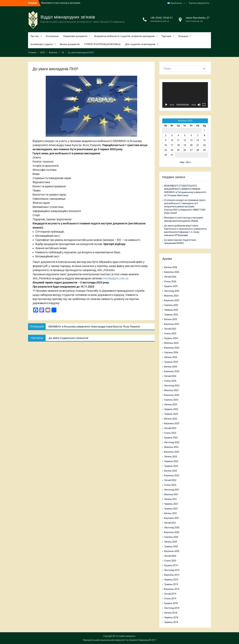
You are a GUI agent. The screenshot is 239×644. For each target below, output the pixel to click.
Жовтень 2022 (171, 447)
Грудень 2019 (171, 565)
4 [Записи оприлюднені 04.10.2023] (178, 135)
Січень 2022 (170, 485)
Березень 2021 (172, 518)
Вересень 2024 (172, 348)
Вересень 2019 (172, 575)
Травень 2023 (171, 414)
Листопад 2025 (172, 291)
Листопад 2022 (172, 442)
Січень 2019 (170, 599)
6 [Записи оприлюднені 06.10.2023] (191, 135)
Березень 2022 (172, 475)
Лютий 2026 (170, 277)
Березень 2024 (172, 371)
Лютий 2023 (170, 428)
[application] (185, 95)
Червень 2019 (171, 580)
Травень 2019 (171, 584)
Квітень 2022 (171, 471)
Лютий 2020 (170, 556)
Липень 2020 (171, 542)
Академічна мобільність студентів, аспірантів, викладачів (124, 36)
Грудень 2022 (171, 438)
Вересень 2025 (172, 300)
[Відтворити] (166, 105)
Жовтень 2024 (171, 343)
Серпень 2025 (171, 305)
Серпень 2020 (171, 537)
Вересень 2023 (172, 395)
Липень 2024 (171, 357)
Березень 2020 (172, 551)
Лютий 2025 (170, 329)
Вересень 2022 (172, 452)
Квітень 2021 (171, 513)
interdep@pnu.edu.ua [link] (115, 278)
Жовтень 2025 (171, 296)
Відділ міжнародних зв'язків (68, 17)
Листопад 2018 (172, 608)
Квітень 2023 (171, 419)
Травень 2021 (171, 509)
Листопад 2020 (172, 528)
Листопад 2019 (172, 570)
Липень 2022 (171, 457)
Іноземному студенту (42, 44)
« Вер (182, 162)
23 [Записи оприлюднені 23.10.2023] (166, 150)
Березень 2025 (172, 324)
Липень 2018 (171, 613)
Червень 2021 (171, 504)
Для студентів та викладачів (140, 44)
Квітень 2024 (171, 367)
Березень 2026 (172, 272)
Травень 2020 (171, 546)
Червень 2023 (171, 409)
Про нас (35, 36)
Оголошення (52, 36)
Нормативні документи (75, 36)
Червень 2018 (171, 617)
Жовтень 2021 (171, 494)
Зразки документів (70, 44)
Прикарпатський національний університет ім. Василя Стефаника (116, 640)
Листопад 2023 (172, 386)
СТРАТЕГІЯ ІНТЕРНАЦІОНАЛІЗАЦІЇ (102, 44)
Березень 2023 (172, 423)
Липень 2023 (171, 405)
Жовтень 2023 (171, 390)
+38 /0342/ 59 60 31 (161, 18)
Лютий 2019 (170, 594)
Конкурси (183, 36)
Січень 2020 (170, 561)
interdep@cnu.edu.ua (160, 21)
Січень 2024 (170, 381)
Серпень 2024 (171, 352)
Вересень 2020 (172, 532)
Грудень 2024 (171, 338)
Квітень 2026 (171, 267)
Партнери (166, 36)
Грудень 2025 (171, 286)
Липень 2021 (171, 499)
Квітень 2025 (171, 319)
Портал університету (199, 3)
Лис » (188, 162)
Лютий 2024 (170, 376)
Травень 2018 (171, 622)
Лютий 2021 (170, 523)
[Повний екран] (204, 105)
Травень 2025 (171, 315)
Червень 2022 (171, 461)
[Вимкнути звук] (199, 105)
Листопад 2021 (172, 490)
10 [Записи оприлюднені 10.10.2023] (172, 140)
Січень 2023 (170, 433)
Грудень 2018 (171, 603)
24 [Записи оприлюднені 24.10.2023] (172, 150)
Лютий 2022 (170, 480)
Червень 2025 (171, 310)
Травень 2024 (171, 362)
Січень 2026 (170, 281)
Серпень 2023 (171, 400)
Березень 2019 (172, 589)
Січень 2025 (170, 334)
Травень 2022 (171, 466)
